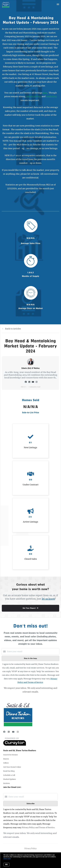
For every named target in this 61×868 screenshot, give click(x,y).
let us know (48, 599)
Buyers (6, 759)
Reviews (7, 783)
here (45, 93)
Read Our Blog (9, 771)
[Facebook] (4, 732)
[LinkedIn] (9, 732)
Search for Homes (10, 755)
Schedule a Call (9, 775)
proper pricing (34, 96)
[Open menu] (58, 4)
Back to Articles (13, 329)
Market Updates (10, 779)
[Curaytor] (15, 745)
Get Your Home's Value (12, 767)
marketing (51, 96)
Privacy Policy (30, 848)
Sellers (6, 763)
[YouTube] (13, 732)
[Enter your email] (33, 651)
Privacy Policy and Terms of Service (38, 827)
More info (7, 858)
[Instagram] (18, 732)
